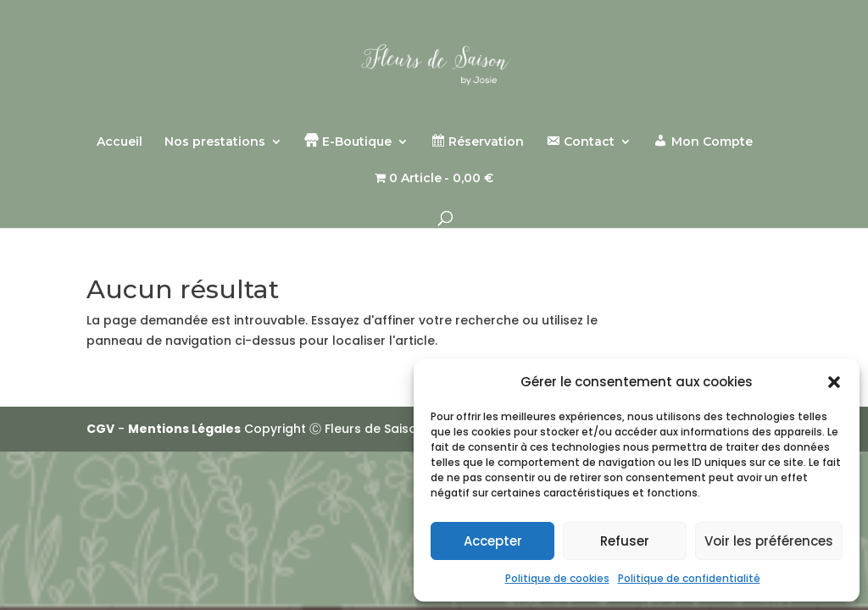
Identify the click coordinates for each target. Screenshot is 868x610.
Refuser (625, 541)
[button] (834, 382)
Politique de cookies (557, 578)
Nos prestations (215, 142)
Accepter (493, 541)
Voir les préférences (769, 541)
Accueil (120, 142)
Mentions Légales (184, 429)
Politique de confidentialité (689, 578)
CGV (100, 429)
